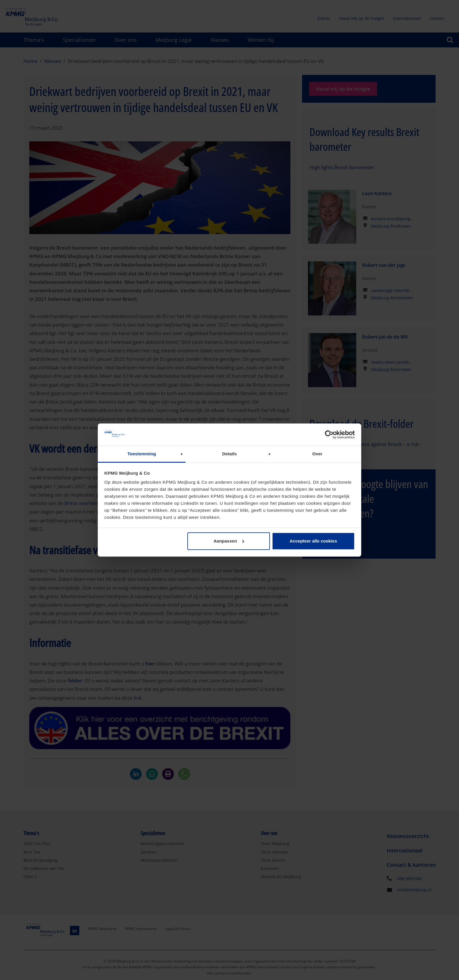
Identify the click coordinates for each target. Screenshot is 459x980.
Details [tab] (229, 454)
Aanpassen (229, 541)
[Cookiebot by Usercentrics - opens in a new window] (329, 435)
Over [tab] (317, 454)
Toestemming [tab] (142, 454)
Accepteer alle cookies (314, 541)
